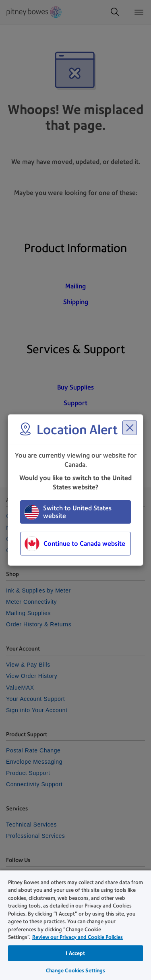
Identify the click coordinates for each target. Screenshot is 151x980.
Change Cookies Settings (76, 971)
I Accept (75, 953)
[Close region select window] (130, 428)
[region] (75, 925)
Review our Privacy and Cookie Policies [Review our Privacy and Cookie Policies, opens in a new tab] (78, 937)
